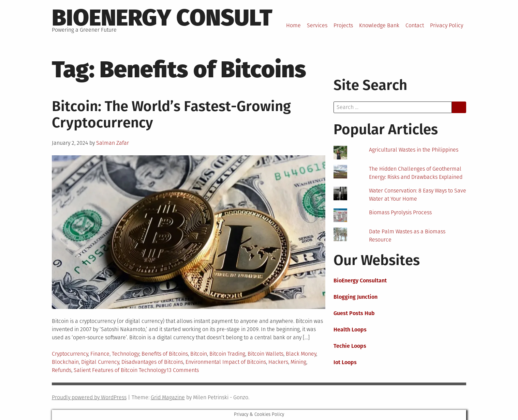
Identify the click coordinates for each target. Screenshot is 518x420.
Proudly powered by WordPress (89, 397)
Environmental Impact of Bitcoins (226, 362)
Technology (125, 354)
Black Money (301, 354)
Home (293, 25)
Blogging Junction (356, 297)
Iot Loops (345, 362)
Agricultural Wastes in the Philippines (414, 150)
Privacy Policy (447, 25)
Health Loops (350, 330)
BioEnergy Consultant (360, 281)
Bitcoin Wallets (265, 354)
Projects (343, 25)
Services (317, 25)
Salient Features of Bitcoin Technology (120, 370)
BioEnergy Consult (162, 18)
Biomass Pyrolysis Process (400, 212)
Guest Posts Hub (354, 313)
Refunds (62, 370)
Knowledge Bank (379, 25)
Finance (100, 354)
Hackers (278, 362)
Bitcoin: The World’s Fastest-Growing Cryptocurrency (171, 114)
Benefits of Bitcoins (165, 354)
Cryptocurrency (70, 354)
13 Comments (183, 370)
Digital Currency (100, 362)
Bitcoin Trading (227, 354)
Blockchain (65, 362)
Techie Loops (350, 346)
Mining (298, 362)
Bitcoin (199, 354)
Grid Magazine (168, 397)
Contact (415, 25)
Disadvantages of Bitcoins (152, 362)
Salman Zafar (113, 143)
